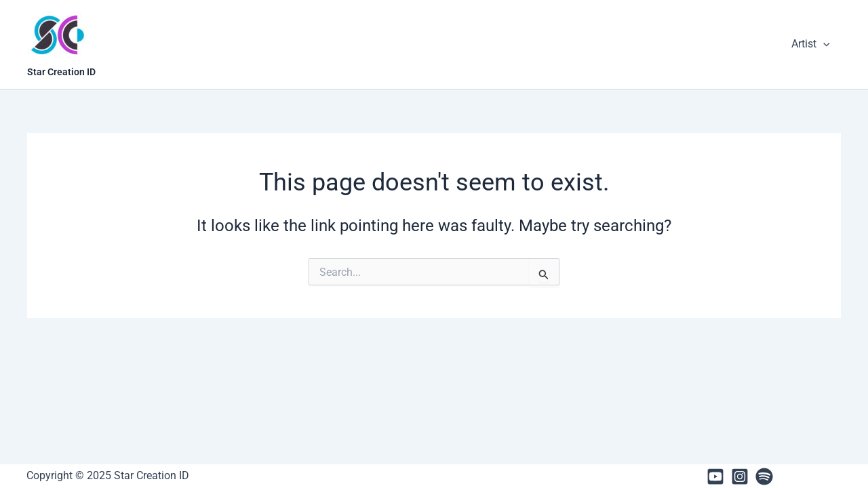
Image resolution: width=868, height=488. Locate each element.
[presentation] (823, 44)
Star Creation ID (61, 72)
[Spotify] (764, 476)
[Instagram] (740, 476)
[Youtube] (715, 476)
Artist (811, 44)
